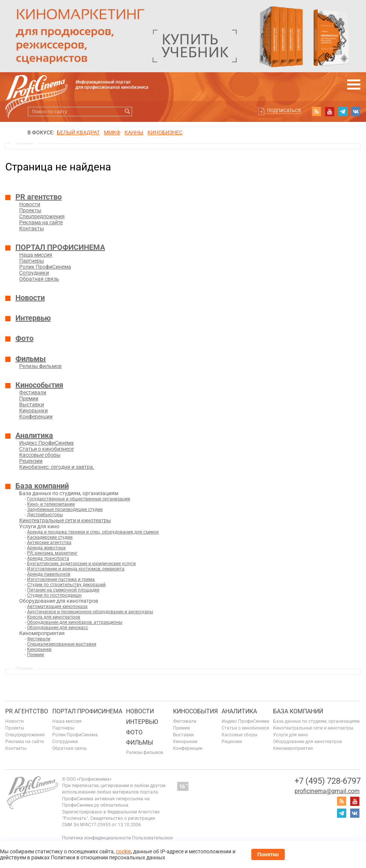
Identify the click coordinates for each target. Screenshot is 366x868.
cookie (123, 851)
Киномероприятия (293, 748)
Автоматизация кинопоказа (57, 607)
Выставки (32, 404)
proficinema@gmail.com (327, 791)
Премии (29, 398)
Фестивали (33, 392)
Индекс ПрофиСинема (46, 443)
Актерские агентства (49, 543)
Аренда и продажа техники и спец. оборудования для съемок (93, 532)
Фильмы (31, 359)
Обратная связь (39, 279)
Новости (30, 204)
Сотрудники (34, 273)
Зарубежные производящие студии (65, 509)
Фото (24, 338)
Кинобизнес (165, 132)
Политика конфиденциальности (96, 838)
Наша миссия (36, 255)
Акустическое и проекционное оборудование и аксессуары (90, 612)
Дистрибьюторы (45, 515)
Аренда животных (46, 548)
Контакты (32, 228)
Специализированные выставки (62, 644)
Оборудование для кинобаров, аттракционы (75, 622)
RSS (316, 111)
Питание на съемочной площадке (63, 590)
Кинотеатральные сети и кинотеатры (65, 520)
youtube (330, 111)
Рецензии (31, 461)
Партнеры (32, 261)
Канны (134, 132)
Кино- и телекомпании (51, 504)
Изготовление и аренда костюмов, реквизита (76, 569)
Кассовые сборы (40, 455)
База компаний (42, 486)
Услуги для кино (291, 735)
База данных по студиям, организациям (316, 721)
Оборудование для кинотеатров (308, 742)
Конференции (36, 417)
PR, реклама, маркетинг (52, 553)
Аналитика (34, 435)
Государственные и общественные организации (79, 499)
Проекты (30, 210)
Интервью (33, 318)
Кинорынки (33, 410)
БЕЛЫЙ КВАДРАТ (78, 132)
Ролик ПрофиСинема (45, 267)
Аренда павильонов (49, 574)
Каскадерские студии (50, 537)
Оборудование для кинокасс (58, 628)
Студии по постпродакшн (54, 595)
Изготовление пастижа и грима (61, 579)
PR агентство (39, 197)
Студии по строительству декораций (66, 585)
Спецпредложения (42, 216)
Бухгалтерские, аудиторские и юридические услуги (81, 564)
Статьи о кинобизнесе (46, 449)
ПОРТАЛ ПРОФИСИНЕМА (60, 247)
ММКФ (112, 132)
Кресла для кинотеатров (54, 617)
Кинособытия (39, 385)
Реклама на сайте (41, 222)
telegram (343, 111)
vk (356, 111)
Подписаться (284, 111)
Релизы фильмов (40, 366)
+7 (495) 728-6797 (328, 781)
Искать (127, 112)
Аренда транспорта (48, 558)
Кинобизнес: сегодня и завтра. (57, 467)
